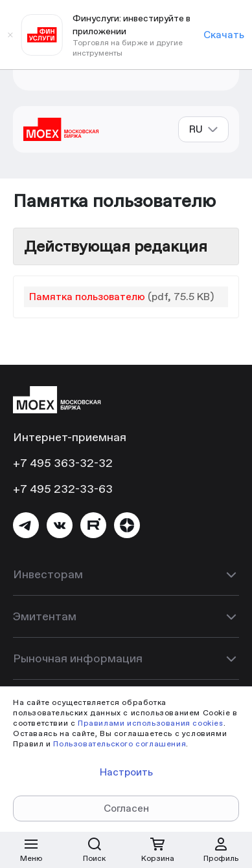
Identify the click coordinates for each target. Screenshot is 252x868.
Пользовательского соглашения (120, 743)
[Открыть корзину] (157, 850)
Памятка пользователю (87, 297)
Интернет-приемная (70, 437)
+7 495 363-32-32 (63, 463)
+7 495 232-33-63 (63, 489)
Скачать (224, 35)
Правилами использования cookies (151, 723)
